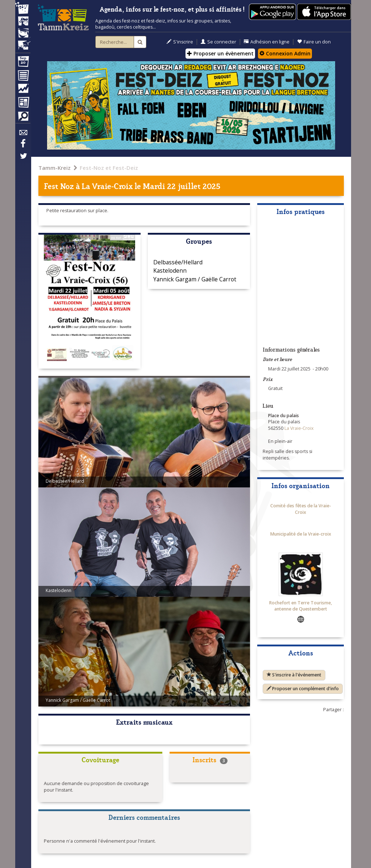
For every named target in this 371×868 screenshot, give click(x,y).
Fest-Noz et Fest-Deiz (109, 168)
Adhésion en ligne (267, 42)
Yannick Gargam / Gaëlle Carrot (195, 279)
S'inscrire (180, 42)
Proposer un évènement (220, 53)
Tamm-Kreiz (55, 168)
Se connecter (218, 42)
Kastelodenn (170, 271)
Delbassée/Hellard (178, 262)
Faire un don (314, 42)
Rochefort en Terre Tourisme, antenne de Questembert (301, 606)
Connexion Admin (285, 53)
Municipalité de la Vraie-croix (301, 534)
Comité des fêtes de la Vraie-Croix (301, 509)
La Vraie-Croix (107, 186)
